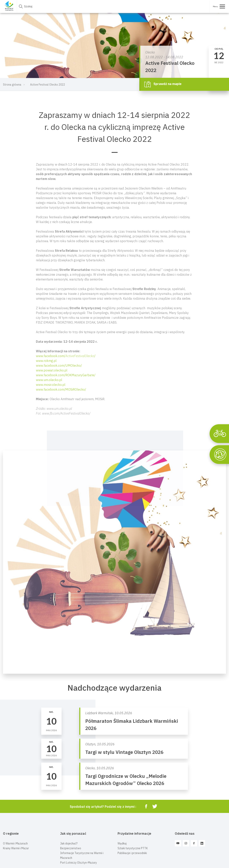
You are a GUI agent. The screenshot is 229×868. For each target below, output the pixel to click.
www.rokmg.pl (46, 361)
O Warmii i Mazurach (15, 843)
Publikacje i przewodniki (132, 853)
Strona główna (12, 85)
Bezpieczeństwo (71, 848)
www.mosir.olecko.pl (51, 385)
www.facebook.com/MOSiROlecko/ (61, 389)
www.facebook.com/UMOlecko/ (59, 365)
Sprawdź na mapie (163, 84)
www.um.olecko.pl (49, 380)
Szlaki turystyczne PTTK (133, 848)
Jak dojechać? (69, 843)
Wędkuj (122, 843)
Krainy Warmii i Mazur (16, 848)
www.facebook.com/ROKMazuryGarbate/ (66, 375)
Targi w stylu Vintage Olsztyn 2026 (124, 752)
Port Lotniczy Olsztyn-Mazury (79, 863)
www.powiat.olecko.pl (52, 370)
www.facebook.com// (66, 356)
